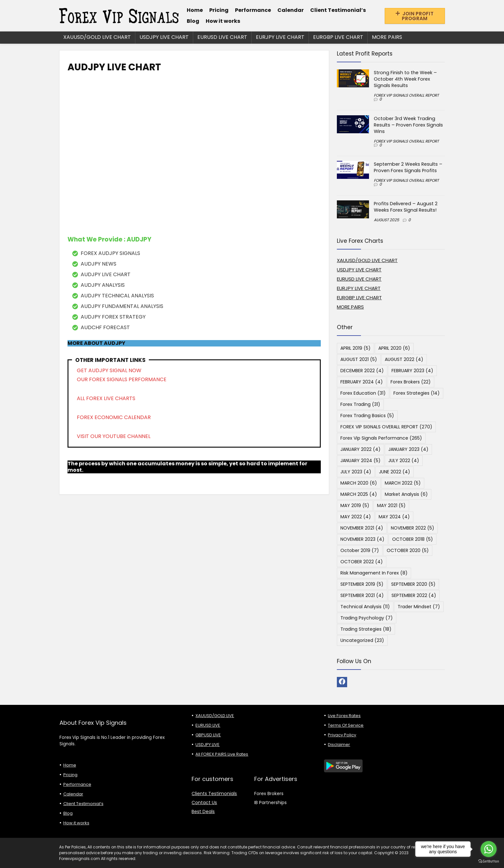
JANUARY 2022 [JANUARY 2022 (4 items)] (360, 449)
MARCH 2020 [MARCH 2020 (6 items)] (359, 483)
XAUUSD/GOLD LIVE (215, 716)
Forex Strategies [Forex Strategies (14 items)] (417, 393)
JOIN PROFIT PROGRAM (415, 16)
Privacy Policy (342, 735)
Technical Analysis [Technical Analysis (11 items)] (365, 607)
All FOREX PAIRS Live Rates (222, 754)
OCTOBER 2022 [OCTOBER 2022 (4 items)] (362, 562)
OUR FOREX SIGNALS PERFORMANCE (122, 379)
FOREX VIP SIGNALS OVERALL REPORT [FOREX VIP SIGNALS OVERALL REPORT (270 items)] (386, 427)
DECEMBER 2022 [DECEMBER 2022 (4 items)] (362, 371)
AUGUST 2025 (387, 220)
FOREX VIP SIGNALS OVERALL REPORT (406, 95)
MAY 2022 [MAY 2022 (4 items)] (356, 517)
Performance (253, 10)
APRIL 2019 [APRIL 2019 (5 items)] (355, 348)
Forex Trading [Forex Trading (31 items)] (360, 404)
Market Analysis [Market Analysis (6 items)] (406, 494)
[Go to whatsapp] (489, 849)
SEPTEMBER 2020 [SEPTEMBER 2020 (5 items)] (413, 584)
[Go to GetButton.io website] (489, 861)
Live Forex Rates (344, 716)
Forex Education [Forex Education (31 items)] (363, 393)
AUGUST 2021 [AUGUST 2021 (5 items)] (359, 359)
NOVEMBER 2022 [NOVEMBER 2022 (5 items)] (413, 528)
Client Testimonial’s (338, 10)
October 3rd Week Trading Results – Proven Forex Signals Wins (408, 125)
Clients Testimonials (214, 793)
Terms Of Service (346, 725)
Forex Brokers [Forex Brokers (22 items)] (411, 382)
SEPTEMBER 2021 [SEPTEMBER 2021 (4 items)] (362, 595)
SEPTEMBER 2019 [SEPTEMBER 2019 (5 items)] (362, 584)
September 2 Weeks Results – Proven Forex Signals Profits (408, 167)
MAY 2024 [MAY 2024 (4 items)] (394, 517)
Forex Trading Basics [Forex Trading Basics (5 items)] (367, 416)
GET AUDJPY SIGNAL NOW (109, 370)
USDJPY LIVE (207, 745)
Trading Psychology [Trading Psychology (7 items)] (367, 618)
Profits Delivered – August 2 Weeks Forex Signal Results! (406, 207)
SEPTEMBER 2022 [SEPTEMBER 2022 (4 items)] (414, 595)
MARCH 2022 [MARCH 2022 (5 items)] (403, 483)
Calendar (291, 10)
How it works (223, 21)
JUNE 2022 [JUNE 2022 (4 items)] (395, 472)
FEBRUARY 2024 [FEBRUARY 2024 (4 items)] (362, 382)
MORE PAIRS (387, 37)
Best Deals (203, 811)
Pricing (219, 10)
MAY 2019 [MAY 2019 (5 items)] (355, 505)
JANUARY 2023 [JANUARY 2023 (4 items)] (408, 449)
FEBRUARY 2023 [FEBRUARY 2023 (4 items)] (412, 371)
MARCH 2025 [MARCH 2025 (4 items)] (359, 494)
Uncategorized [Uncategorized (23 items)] (362, 640)
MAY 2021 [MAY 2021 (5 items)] (391, 505)
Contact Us (204, 802)
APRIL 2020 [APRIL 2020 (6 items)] (394, 348)
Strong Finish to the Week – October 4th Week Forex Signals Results (405, 79)
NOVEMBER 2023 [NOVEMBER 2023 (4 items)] (362, 539)
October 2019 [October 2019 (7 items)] (360, 550)
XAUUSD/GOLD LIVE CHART (97, 37)
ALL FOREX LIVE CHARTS (106, 398)
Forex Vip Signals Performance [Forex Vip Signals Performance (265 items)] (381, 438)
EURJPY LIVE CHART (280, 37)
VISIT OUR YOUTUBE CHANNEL (114, 436)
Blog (193, 21)
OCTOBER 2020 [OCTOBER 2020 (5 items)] (408, 550)
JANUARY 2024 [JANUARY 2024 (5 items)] (360, 460)
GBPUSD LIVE (208, 735)
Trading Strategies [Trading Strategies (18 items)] (366, 629)
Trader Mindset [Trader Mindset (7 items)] (419, 607)
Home (195, 10)
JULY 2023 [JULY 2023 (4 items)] (356, 472)
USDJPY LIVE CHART (164, 37)
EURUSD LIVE (208, 725)
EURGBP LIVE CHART (338, 37)
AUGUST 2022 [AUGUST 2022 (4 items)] (404, 359)
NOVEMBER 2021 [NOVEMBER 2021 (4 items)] (362, 528)
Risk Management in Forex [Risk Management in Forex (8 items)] (374, 573)
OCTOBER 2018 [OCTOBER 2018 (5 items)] (413, 539)
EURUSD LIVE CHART (222, 37)
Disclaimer (339, 745)
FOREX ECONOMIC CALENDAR (114, 417)
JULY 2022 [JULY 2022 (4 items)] (404, 460)
